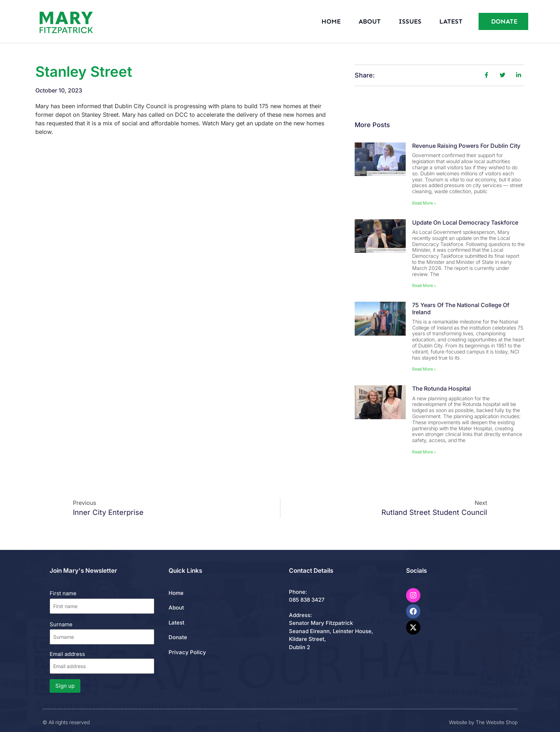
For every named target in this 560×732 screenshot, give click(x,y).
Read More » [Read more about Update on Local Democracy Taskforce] (424, 286)
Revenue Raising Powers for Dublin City (466, 146)
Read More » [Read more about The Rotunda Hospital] (424, 452)
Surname (61, 624)
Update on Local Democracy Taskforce (465, 222)
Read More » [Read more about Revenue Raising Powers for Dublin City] (424, 203)
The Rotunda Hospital (441, 388)
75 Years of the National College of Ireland (461, 308)
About (370, 21)
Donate (178, 637)
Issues (410, 21)
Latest (451, 21)
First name (63, 593)
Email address (102, 662)
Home (331, 21)
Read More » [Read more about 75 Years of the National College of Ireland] (424, 369)
